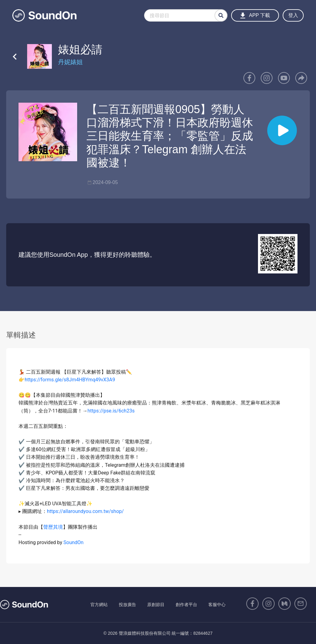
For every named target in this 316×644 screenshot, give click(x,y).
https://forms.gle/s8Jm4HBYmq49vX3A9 (70, 380)
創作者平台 (186, 605)
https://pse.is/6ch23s (111, 411)
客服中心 (217, 605)
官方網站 (99, 605)
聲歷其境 (53, 527)
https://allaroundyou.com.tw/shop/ (85, 511)
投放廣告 (127, 605)
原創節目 (156, 605)
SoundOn (74, 542)
